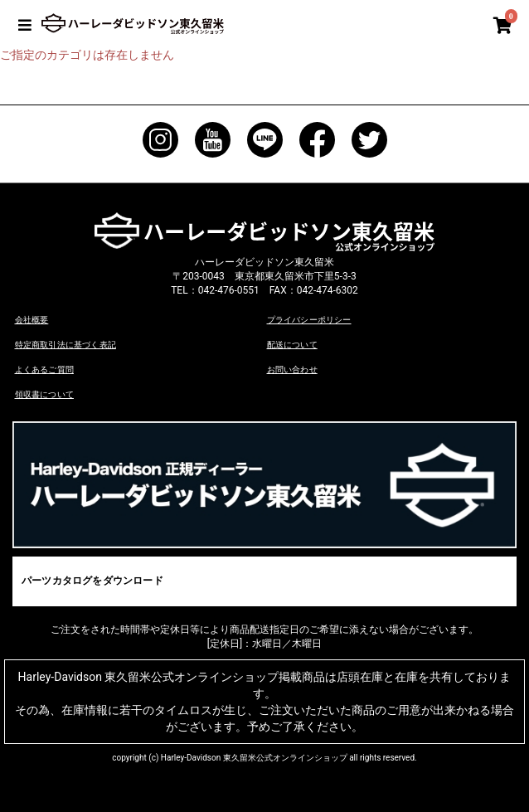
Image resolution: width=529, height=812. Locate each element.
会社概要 (32, 320)
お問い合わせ (292, 369)
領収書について (44, 393)
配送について (292, 345)
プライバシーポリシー (308, 320)
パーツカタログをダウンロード (91, 579)
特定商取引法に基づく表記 (65, 345)
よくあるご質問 (44, 369)
